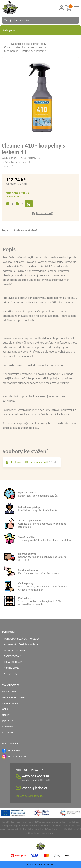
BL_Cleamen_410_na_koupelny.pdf (29, 462)
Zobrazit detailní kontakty (29, 796)
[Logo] (14, 8)
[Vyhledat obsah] (75, 20)
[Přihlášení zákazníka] (62, 8)
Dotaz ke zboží (44, 213)
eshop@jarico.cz (35, 788)
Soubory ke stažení (25, 230)
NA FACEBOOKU (16, 750)
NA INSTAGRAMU (17, 756)
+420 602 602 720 (36, 776)
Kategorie (40, 30)
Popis (5, 230)
